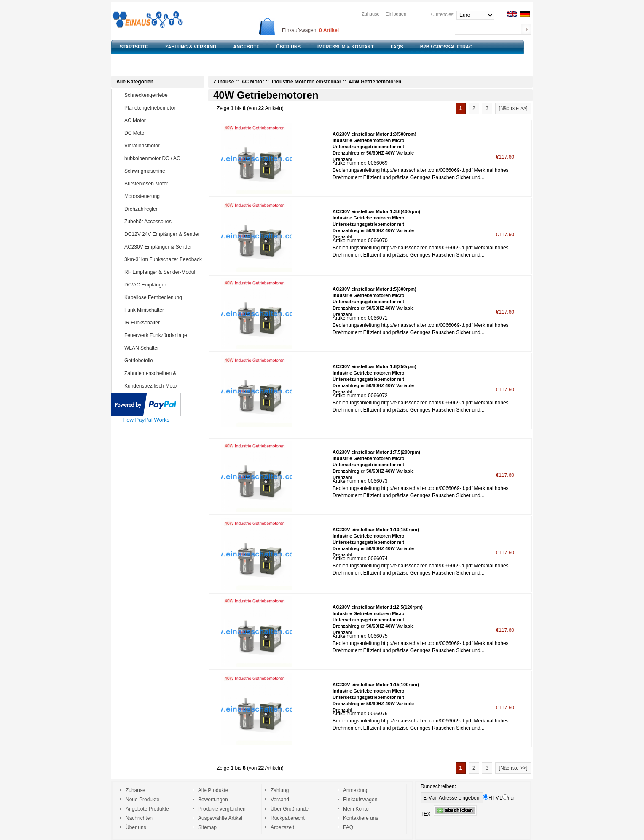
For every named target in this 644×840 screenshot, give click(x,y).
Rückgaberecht (288, 818)
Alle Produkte (213, 790)
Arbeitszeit (282, 827)
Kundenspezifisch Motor (162, 386)
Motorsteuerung (162, 196)
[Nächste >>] (513, 108)
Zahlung (280, 790)
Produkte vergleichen (222, 809)
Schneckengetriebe (162, 95)
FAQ (348, 827)
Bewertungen (213, 800)
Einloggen (396, 14)
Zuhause (371, 14)
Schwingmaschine (162, 171)
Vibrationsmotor (162, 146)
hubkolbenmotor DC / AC (162, 158)
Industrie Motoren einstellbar (307, 82)
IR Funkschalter (162, 323)
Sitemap (207, 827)
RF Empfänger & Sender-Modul (162, 272)
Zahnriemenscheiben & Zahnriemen (156, 379)
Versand (280, 800)
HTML (493, 798)
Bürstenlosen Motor (162, 184)
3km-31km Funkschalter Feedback (163, 259)
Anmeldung (356, 790)
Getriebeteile (162, 361)
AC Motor (162, 120)
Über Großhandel (290, 809)
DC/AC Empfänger (162, 285)
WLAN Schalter (162, 348)
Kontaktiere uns (361, 818)
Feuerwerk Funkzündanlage (162, 335)
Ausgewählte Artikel (220, 818)
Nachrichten (139, 818)
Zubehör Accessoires (162, 222)
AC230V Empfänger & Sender (162, 247)
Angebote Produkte (147, 809)
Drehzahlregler (162, 209)
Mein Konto (356, 809)
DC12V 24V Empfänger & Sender (162, 234)
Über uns (136, 827)
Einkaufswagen (360, 800)
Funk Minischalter (162, 310)
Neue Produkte (142, 800)
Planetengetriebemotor (162, 108)
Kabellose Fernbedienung (162, 297)
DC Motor (162, 133)
